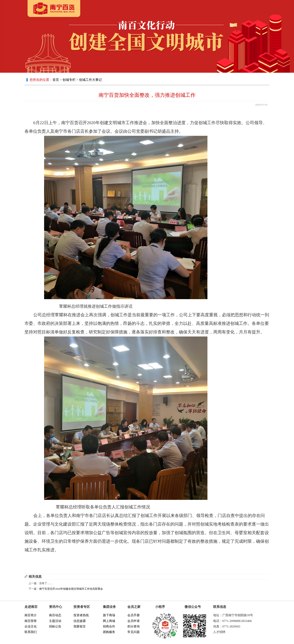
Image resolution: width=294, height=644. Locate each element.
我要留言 (80, 626)
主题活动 (55, 621)
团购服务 (109, 632)
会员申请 (134, 621)
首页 (56, 80)
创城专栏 (69, 80)
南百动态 (55, 615)
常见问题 (134, 632)
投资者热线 (81, 615)
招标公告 (55, 626)
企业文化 (31, 626)
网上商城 (109, 621)
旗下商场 (109, 615)
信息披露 (80, 621)
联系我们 (31, 632)
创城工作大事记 (90, 80)
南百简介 (31, 615)
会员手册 (134, 615)
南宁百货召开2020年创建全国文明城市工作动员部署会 (71, 589)
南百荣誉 (31, 621)
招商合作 (109, 626)
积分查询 (134, 626)
